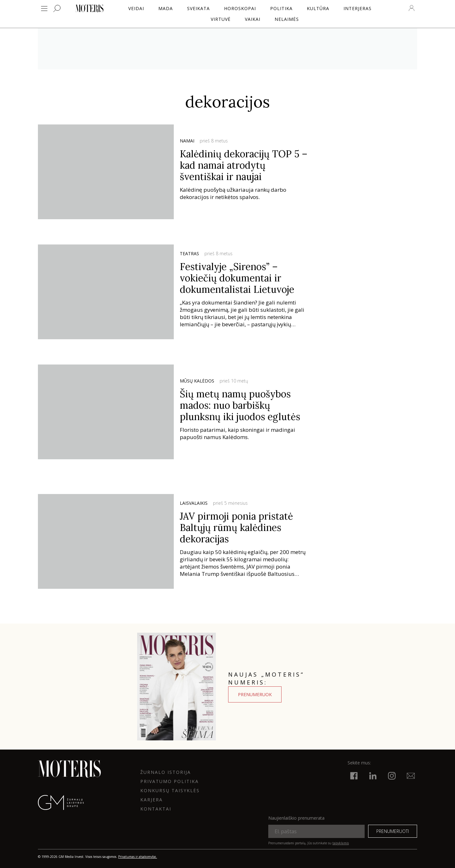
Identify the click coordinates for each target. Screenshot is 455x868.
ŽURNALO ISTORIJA (166, 772)
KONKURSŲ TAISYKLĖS (170, 790)
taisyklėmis (341, 843)
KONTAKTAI (156, 809)
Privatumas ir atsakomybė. (138, 857)
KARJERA (152, 800)
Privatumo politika (170, 781)
